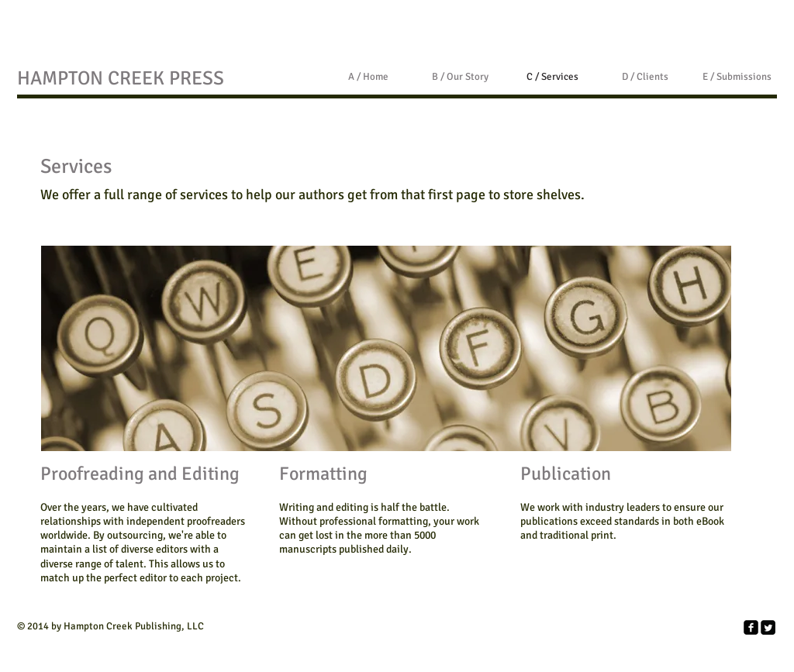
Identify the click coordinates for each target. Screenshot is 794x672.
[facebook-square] (751, 627)
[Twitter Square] (768, 627)
